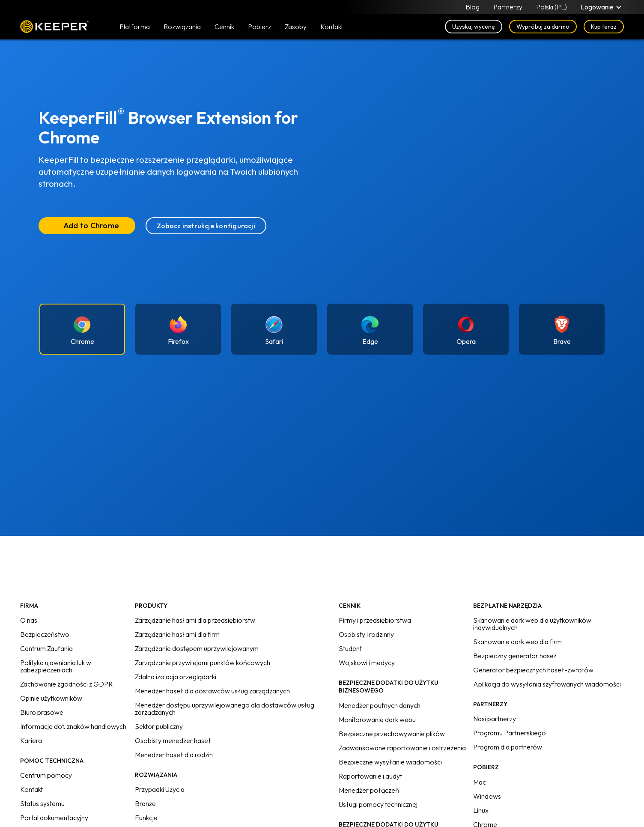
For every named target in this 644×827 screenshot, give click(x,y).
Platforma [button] (135, 27)
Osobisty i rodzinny (366, 634)
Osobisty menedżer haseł (173, 740)
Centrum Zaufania (46, 648)
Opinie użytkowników (51, 698)
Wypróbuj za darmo (543, 27)
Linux (481, 810)
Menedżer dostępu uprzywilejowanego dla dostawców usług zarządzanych (225, 709)
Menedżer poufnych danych (380, 705)
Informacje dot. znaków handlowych (73, 726)
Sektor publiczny (159, 726)
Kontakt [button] (332, 27)
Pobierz (259, 27)
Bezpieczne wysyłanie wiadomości (390, 762)
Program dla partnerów (508, 747)
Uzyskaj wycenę (474, 27)
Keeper (54, 27)
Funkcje (146, 818)
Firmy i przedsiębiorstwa (375, 620)
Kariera (31, 740)
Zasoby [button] (296, 27)
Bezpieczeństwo (45, 634)
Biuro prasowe (42, 712)
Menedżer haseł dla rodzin (174, 755)
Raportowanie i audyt (370, 776)
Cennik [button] (224, 27)
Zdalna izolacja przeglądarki (176, 677)
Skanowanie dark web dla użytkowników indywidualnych (532, 624)
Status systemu (42, 803)
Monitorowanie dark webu (377, 720)
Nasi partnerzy (495, 719)
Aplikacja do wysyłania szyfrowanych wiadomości (547, 684)
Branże (145, 803)
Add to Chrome (91, 225)
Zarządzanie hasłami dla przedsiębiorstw (195, 620)
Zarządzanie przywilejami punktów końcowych (203, 663)
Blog (473, 7)
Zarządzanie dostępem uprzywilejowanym (197, 648)
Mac (480, 782)
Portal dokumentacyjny (54, 818)
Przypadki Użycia (160, 789)
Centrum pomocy (46, 775)
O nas (29, 620)
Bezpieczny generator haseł (515, 656)
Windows (487, 796)
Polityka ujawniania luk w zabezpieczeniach (56, 666)
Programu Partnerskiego (510, 733)
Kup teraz (604, 27)
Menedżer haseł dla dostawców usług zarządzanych (212, 691)
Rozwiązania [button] (182, 27)
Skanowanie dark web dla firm (517, 642)
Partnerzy (508, 7)
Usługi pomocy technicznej (378, 804)
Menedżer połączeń (369, 790)
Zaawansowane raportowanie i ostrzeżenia (402, 748)
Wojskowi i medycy (367, 663)
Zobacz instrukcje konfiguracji (206, 226)
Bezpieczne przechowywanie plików (392, 734)
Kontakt (31, 789)
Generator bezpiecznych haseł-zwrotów (533, 670)
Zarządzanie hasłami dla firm (177, 634)
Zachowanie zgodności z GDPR (66, 684)
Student (350, 648)
